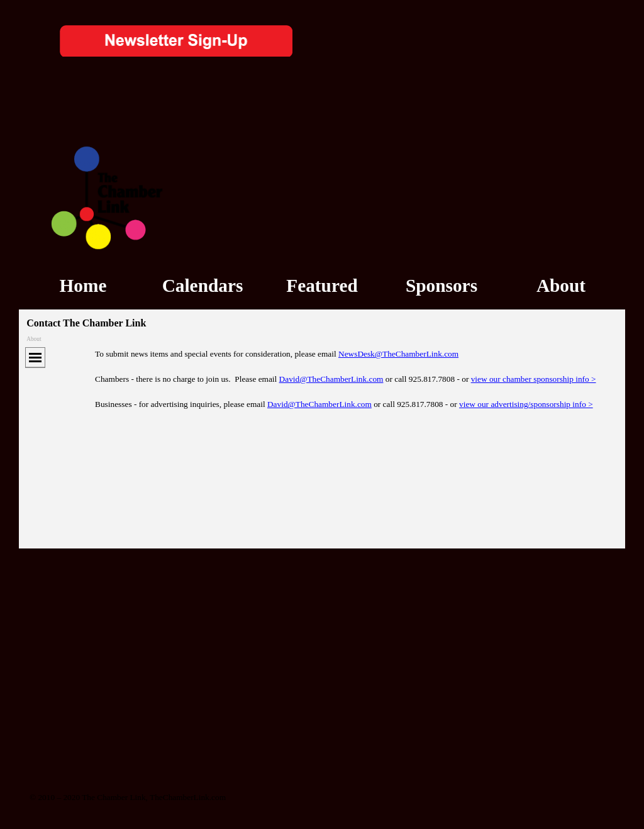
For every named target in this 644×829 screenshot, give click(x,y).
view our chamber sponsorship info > (534, 379)
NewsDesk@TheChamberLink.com (398, 354)
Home (83, 286)
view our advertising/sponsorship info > (526, 404)
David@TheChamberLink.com (331, 379)
